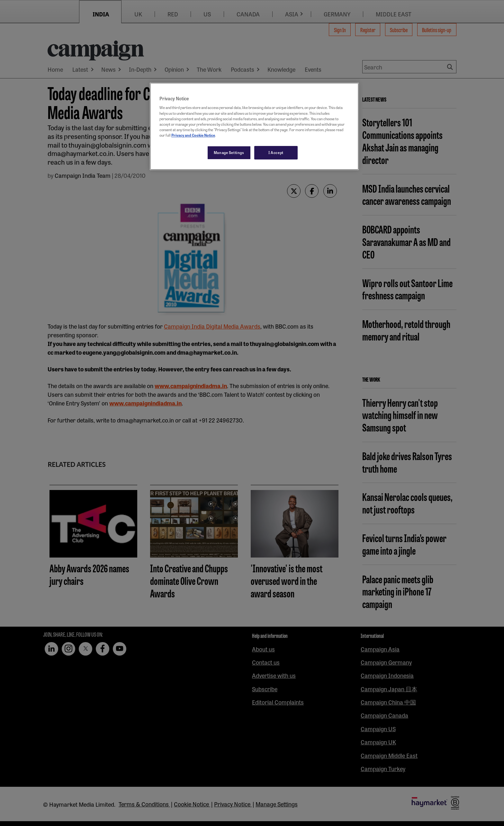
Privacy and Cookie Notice (193, 135)
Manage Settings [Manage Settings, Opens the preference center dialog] (229, 152)
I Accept (276, 152)
